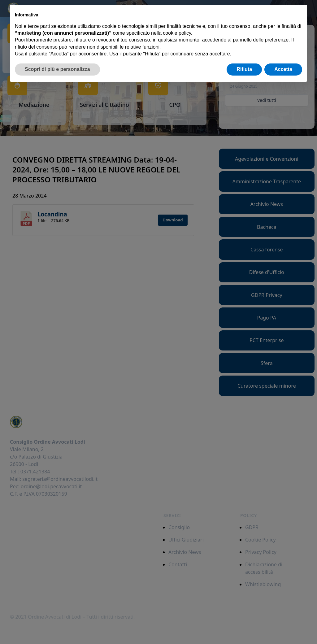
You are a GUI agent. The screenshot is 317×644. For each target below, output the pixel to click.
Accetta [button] (283, 69)
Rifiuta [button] (244, 69)
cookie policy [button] (177, 33)
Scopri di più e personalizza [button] (57, 69)
